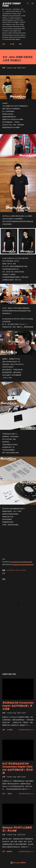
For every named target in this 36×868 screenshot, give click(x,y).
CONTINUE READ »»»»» (26, 730)
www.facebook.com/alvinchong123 (21, 562)
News (24, 570)
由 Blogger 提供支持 (18, 863)
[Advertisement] (18, 649)
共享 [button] (4, 573)
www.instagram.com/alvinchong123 (22, 565)
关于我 (12, 44)
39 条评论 (10, 730)
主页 (4, 44)
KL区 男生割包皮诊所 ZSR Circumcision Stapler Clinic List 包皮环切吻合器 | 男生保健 (17, 768)
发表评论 (9, 851)
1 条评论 (9, 794)
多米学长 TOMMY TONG (12, 5)
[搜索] (28, 3)
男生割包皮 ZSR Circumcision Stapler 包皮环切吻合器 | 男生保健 (18, 706)
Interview (10, 570)
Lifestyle (18, 570)
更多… (21, 44)
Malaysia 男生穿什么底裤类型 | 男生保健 (17, 829)
